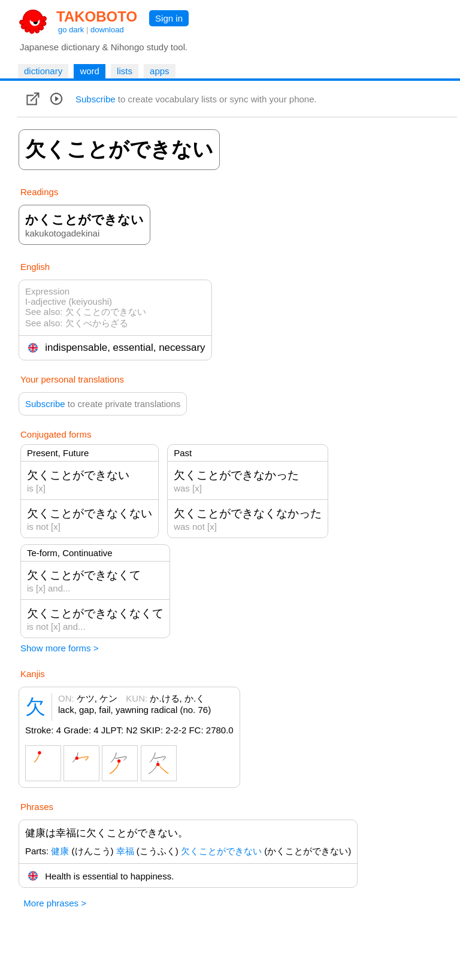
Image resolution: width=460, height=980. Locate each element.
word (90, 71)
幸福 (125, 851)
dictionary (43, 71)
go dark (71, 30)
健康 (60, 851)
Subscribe (96, 99)
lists (125, 71)
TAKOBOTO (97, 16)
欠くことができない (221, 851)
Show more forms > (59, 648)
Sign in (169, 18)
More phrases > (55, 903)
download (107, 30)
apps (160, 71)
